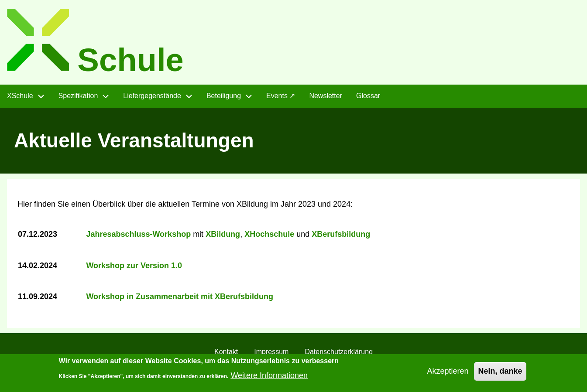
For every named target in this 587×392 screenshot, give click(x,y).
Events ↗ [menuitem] (281, 96)
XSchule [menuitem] (20, 96)
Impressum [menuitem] (271, 352)
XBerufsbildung (341, 234)
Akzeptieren (448, 374)
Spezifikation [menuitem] (78, 96)
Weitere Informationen (269, 378)
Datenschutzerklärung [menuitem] (339, 352)
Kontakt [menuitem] (226, 352)
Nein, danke (500, 374)
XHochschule (269, 234)
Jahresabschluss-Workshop (138, 234)
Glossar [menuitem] (368, 96)
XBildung (223, 234)
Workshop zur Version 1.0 (134, 266)
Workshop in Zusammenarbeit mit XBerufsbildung (180, 297)
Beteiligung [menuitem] (224, 96)
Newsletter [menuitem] (326, 96)
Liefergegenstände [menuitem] (152, 96)
